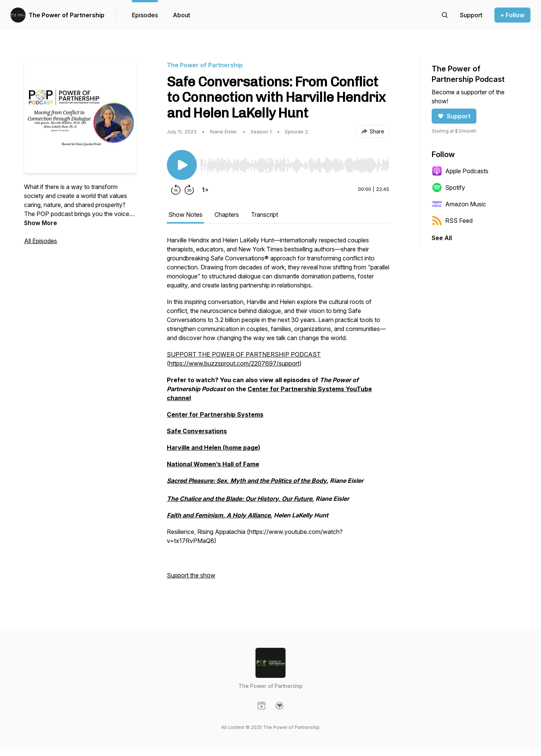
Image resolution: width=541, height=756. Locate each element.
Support (454, 116)
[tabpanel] (278, 411)
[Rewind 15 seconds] (176, 190)
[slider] (295, 165)
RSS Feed (452, 221)
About (181, 15)
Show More (41, 223)
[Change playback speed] (205, 190)
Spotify (448, 187)
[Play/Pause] (182, 165)
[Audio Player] (295, 163)
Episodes (145, 15)
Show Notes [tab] (185, 215)
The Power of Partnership (66, 15)
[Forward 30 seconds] (189, 190)
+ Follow (512, 15)
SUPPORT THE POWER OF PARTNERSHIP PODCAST (244, 354)
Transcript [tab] (264, 215)
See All (442, 238)
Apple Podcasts (460, 171)
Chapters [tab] (227, 215)
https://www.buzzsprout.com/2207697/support (234, 363)
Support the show (191, 575)
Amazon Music (459, 204)
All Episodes (41, 241)
